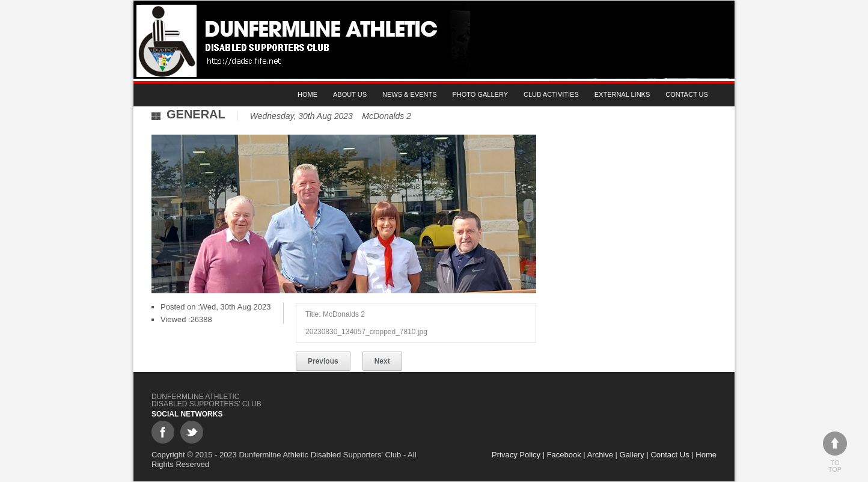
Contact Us (687, 94)
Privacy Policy (516, 455)
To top (835, 452)
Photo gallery (481, 94)
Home (307, 94)
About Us (350, 94)
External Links (622, 94)
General (196, 114)
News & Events (409, 94)
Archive (600, 455)
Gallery (632, 455)
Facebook (564, 455)
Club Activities (551, 94)
